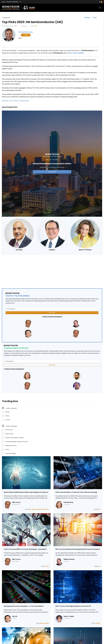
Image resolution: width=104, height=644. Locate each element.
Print (94, 18)
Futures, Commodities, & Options (15, 438)
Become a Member (13, 2)
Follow (26, 35)
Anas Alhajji (19, 250)
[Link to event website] (52, 164)
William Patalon (69, 559)
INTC (96, 623)
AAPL (30, 509)
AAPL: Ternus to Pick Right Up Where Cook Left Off (73, 606)
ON (36, 26)
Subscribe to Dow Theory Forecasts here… (16, 101)
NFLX (45, 623)
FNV (99, 566)
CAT (36, 509)
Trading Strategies (11, 453)
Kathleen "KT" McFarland (85, 250)
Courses (8, 420)
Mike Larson (16, 502)
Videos (7, 416)
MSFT (45, 509)
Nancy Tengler (69, 616)
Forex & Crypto (9, 434)
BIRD (48, 623)
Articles (7, 412)
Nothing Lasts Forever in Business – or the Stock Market (24, 606)
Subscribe (52, 313)
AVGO (99, 509)
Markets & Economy (11, 446)
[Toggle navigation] (100, 8)
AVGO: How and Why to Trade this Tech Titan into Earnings (76, 492)
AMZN (33, 509)
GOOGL (39, 509)
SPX (48, 509)
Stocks (7, 450)
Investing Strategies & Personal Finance (16, 442)
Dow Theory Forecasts (76, 53)
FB (46, 566)
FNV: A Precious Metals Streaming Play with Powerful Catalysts (78, 549)
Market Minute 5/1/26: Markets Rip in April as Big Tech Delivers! (26, 492)
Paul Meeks (52, 250)
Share (87, 18)
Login (3, 2)
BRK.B (42, 623)
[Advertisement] (52, 270)
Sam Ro (15, 616)
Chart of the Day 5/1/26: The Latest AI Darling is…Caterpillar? (25, 549)
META (42, 509)
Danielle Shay (68, 502)
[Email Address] (52, 309)
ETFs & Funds (9, 430)
